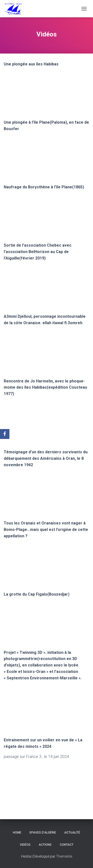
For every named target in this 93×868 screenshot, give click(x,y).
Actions (45, 845)
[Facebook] (5, 434)
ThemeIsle (64, 856)
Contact (67, 845)
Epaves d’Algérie (43, 833)
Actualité (72, 833)
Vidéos (25, 845)
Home (17, 833)
